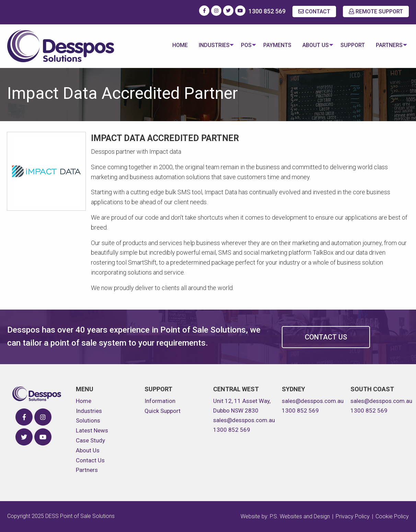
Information (160, 401)
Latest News (92, 430)
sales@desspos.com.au (244, 420)
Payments (273, 45)
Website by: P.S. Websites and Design (285, 516)
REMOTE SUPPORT (376, 11)
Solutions (88, 420)
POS (240, 45)
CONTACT (314, 11)
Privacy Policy (353, 516)
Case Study (90, 440)
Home (171, 45)
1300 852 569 (267, 11)
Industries (206, 45)
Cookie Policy (392, 516)
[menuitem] (171, 46)
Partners (387, 45)
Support (351, 45)
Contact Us (326, 337)
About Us (311, 45)
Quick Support (163, 411)
